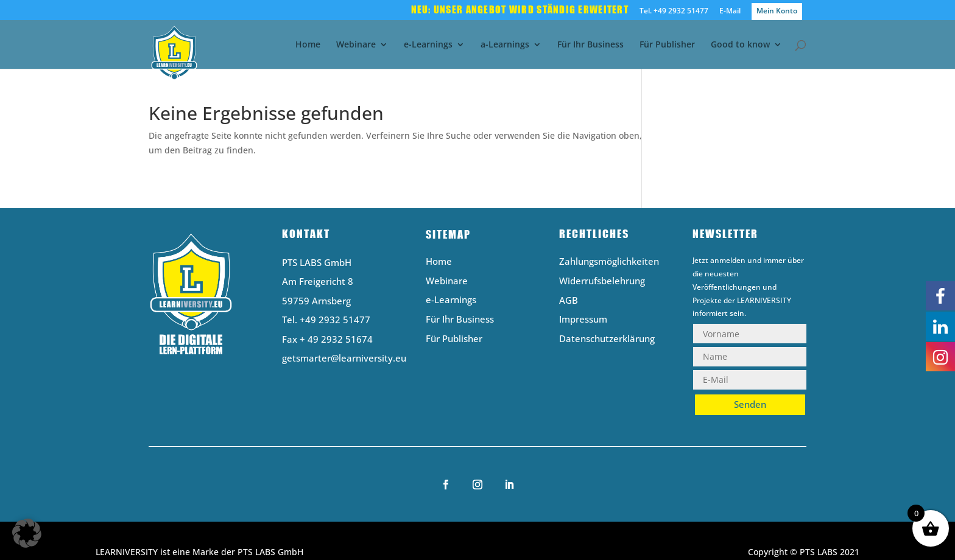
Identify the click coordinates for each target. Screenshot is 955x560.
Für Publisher (667, 45)
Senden (750, 404)
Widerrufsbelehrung (602, 282)
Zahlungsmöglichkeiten (609, 262)
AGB (569, 301)
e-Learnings (428, 45)
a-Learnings (505, 45)
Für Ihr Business (590, 45)
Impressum (583, 320)
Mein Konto (777, 11)
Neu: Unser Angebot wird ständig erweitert (520, 10)
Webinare (356, 45)
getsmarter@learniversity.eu (344, 358)
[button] (27, 533)
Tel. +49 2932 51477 (674, 12)
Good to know (740, 45)
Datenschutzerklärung (607, 339)
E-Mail (730, 12)
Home (308, 45)
